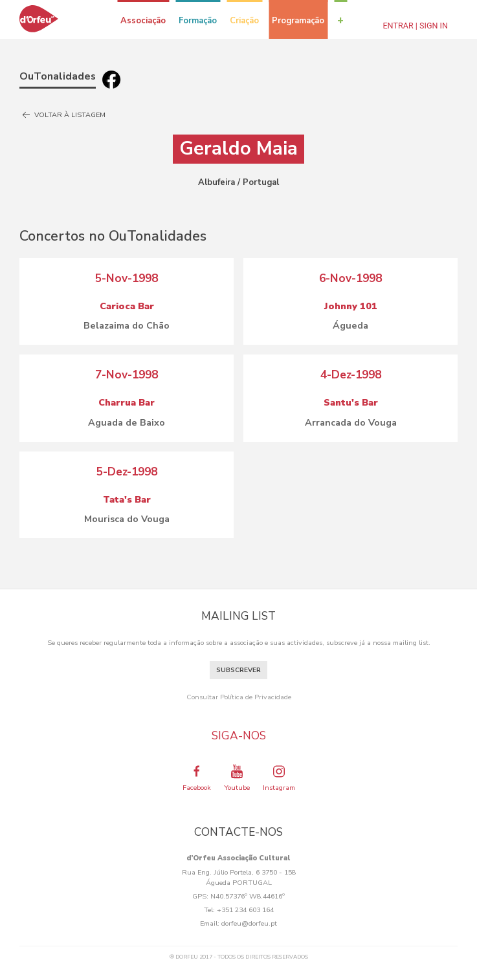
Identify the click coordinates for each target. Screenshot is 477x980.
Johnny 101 (351, 306)
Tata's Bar (127, 499)
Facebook (197, 778)
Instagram (279, 778)
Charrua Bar (127, 402)
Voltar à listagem (62, 115)
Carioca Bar (127, 306)
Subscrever (239, 670)
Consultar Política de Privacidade (239, 697)
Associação (143, 21)
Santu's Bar (351, 402)
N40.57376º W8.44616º (248, 896)
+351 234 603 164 (245, 910)
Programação (298, 21)
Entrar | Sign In (415, 26)
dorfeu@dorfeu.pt (249, 923)
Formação (198, 21)
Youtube (237, 778)
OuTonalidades (58, 76)
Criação (244, 21)
